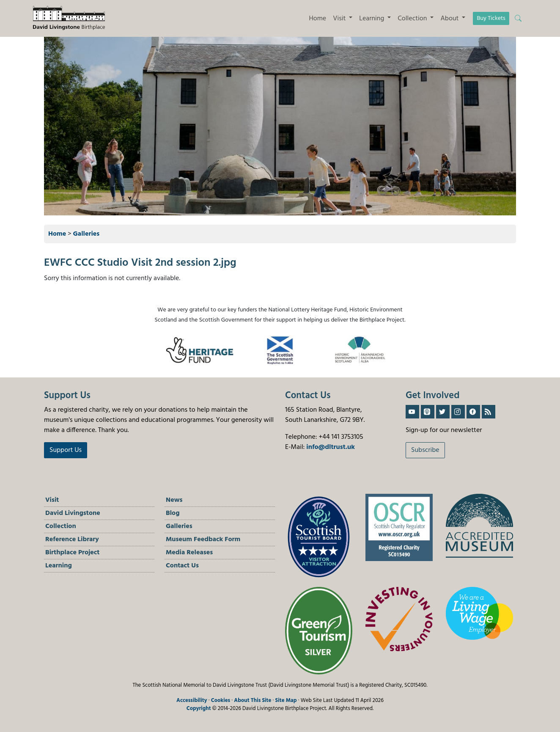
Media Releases (189, 553)
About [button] (450, 19)
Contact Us (182, 566)
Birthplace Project (73, 553)
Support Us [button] (66, 450)
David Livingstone (73, 513)
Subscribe (425, 450)
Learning (59, 566)
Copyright (199, 709)
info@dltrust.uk (331, 447)
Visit (52, 500)
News (174, 500)
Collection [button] (413, 19)
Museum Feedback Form (203, 539)
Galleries (86, 234)
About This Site (253, 700)
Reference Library (72, 539)
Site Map (286, 700)
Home (317, 19)
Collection (61, 526)
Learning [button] (372, 19)
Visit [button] (340, 19)
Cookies (221, 700)
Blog (173, 513)
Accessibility (192, 700)
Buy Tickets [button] (491, 18)
